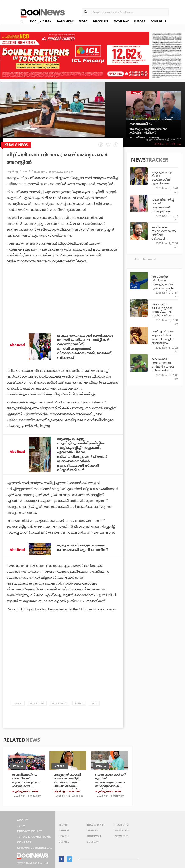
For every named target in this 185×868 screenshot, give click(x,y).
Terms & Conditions (34, 837)
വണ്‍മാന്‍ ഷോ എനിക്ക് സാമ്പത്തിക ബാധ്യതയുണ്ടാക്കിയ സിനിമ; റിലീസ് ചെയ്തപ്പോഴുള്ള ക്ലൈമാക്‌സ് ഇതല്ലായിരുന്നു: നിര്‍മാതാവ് (151, 136)
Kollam (79, 703)
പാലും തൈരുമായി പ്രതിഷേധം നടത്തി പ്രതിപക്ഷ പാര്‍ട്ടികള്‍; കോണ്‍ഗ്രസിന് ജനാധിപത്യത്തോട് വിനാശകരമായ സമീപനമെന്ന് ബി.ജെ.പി (85, 347)
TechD (63, 825)
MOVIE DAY (121, 21)
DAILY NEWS (65, 21)
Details (64, 842)
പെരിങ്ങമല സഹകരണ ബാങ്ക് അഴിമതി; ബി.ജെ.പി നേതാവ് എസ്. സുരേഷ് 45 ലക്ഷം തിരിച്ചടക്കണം (164, 238)
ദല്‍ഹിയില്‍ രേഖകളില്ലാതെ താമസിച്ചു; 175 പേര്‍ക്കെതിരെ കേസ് (162, 312)
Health (64, 836)
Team (21, 826)
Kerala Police (59, 703)
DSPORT (140, 21)
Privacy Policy (30, 831)
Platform (122, 825)
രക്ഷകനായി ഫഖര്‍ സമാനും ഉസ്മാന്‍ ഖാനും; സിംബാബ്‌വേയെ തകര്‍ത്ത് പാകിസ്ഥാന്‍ (163, 368)
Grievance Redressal (35, 848)
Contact (24, 842)
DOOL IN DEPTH (41, 21)
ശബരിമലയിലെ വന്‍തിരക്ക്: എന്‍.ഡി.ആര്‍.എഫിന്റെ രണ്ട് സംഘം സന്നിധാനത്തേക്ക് (27, 784)
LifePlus (93, 831)
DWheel (64, 831)
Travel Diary (96, 825)
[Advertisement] (63, 309)
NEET (94, 703)
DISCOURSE (101, 21)
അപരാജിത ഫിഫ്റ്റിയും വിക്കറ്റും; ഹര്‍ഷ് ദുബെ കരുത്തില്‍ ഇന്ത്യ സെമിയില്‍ (164, 284)
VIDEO (83, 21)
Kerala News (37, 703)
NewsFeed (122, 836)
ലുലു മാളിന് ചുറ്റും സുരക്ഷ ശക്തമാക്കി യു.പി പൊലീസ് (82, 548)
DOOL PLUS (158, 21)
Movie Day (122, 831)
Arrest (18, 703)
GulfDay (93, 842)
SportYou (94, 836)
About (22, 820)
